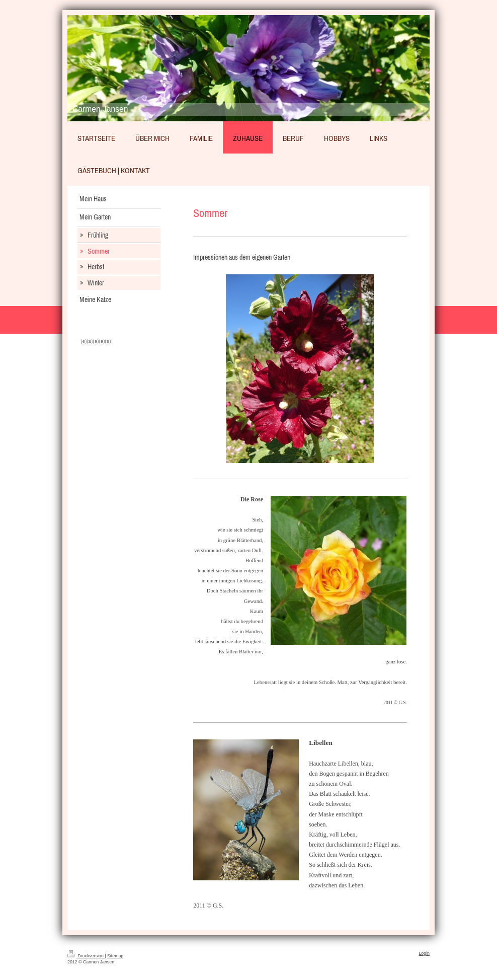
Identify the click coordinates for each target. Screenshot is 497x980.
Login (424, 953)
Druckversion (86, 956)
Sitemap (115, 956)
